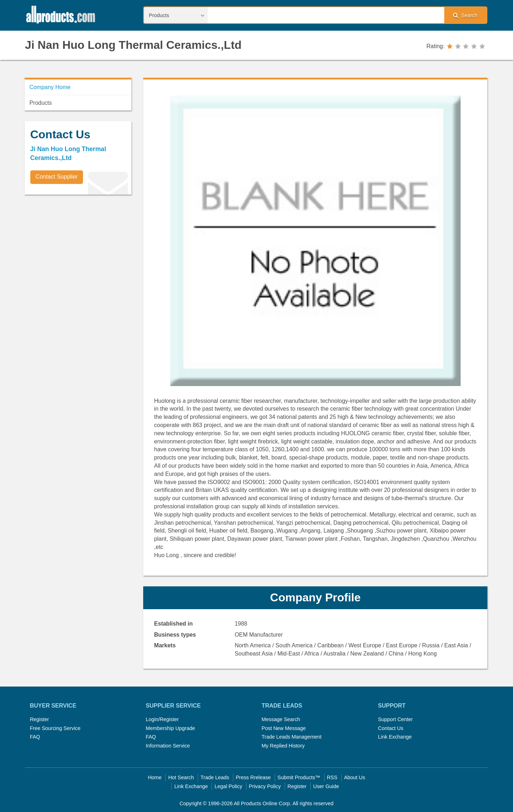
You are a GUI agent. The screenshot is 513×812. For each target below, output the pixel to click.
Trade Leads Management (291, 737)
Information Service (168, 746)
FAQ (35, 737)
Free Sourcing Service (55, 728)
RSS (332, 777)
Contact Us (391, 728)
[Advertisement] (78, 250)
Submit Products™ (299, 777)
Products (40, 103)
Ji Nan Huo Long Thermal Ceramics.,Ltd (133, 45)
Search (465, 15)
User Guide (326, 786)
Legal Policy (228, 786)
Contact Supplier (57, 177)
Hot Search (181, 777)
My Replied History (283, 746)
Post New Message (284, 728)
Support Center (395, 719)
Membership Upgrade (170, 728)
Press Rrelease (253, 777)
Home (155, 777)
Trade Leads (215, 777)
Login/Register (162, 719)
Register (40, 719)
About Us (355, 777)
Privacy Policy (265, 786)
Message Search (281, 719)
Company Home (50, 87)
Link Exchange (395, 737)
